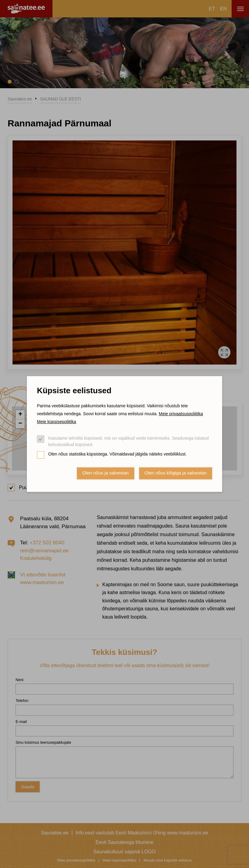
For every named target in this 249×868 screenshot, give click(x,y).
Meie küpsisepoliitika (56, 422)
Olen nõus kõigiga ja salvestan (176, 473)
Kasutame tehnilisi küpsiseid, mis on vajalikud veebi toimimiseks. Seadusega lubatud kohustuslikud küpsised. (128, 441)
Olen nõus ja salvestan (106, 473)
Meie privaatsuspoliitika (181, 414)
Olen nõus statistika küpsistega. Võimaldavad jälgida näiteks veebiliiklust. (117, 454)
